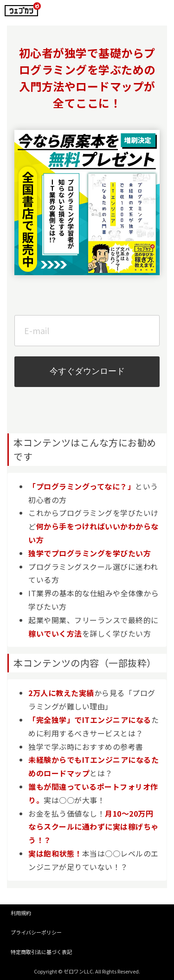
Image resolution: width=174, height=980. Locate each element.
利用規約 (21, 913)
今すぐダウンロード (87, 371)
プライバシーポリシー (36, 932)
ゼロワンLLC (78, 971)
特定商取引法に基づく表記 (41, 952)
